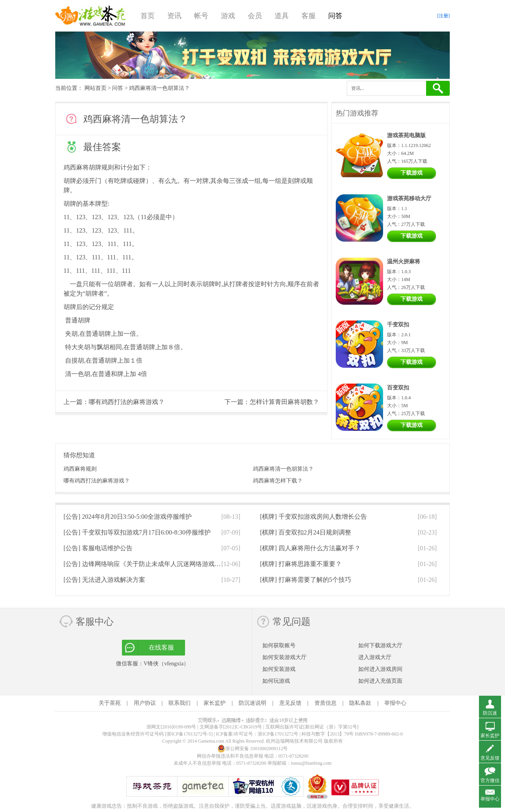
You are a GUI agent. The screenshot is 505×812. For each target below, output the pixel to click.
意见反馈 (290, 703)
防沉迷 (490, 713)
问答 (335, 16)
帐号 (201, 16)
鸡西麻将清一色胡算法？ (283, 469)
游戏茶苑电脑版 (406, 135)
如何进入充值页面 (380, 681)
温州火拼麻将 (404, 262)
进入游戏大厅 (375, 657)
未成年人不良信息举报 (198, 763)
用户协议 (145, 703)
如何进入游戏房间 (380, 669)
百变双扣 (398, 388)
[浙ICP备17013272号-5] (189, 734)
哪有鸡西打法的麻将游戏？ (127, 402)
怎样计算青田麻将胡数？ (284, 402)
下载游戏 (411, 173)
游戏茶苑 (91, 16)
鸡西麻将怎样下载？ (278, 481)
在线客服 (161, 647)
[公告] (128, 517)
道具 (282, 16)
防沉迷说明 (252, 703)
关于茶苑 (110, 703)
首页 (148, 16)
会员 (255, 16)
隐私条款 (360, 703)
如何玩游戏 (276, 681)
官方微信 (490, 780)
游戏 (228, 16)
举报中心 (395, 703)
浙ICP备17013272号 (278, 734)
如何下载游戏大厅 (380, 645)
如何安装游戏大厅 (284, 657)
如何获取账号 (279, 645)
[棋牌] (313, 517)
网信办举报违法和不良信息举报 (230, 756)
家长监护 (215, 703)
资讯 (174, 16)
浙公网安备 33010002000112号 (253, 749)
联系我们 (180, 703)
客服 (309, 16)
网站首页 (95, 88)
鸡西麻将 (76, 167)
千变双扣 (398, 325)
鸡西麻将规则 (80, 469)
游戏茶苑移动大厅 (409, 198)
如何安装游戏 (279, 669)
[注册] (443, 16)
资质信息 (325, 703)
